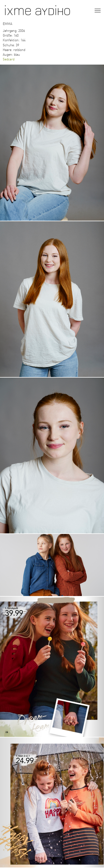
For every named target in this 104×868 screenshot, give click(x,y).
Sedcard (9, 59)
